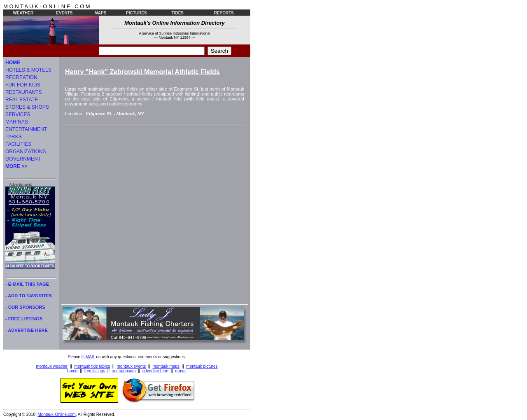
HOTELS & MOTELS (28, 70)
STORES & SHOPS (27, 107)
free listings (95, 371)
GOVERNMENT (23, 159)
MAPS (100, 13)
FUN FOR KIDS (23, 85)
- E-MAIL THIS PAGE (27, 284)
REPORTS (224, 13)
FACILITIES (18, 144)
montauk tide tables (92, 366)
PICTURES (136, 13)
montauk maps (166, 366)
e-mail (181, 371)
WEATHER (23, 13)
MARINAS (17, 122)
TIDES (178, 13)
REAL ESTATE (22, 100)
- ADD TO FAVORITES (29, 296)
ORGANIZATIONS (26, 152)
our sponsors (124, 371)
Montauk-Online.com (57, 414)
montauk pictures (202, 366)
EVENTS (64, 13)
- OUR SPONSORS (25, 307)
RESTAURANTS (23, 92)
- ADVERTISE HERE (27, 330)
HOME (13, 63)
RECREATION (21, 77)
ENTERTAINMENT (26, 129)
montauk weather (52, 366)
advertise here (155, 371)
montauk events (132, 366)
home (72, 371)
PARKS (14, 137)
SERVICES (18, 114)
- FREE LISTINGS (24, 319)
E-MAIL (88, 357)
